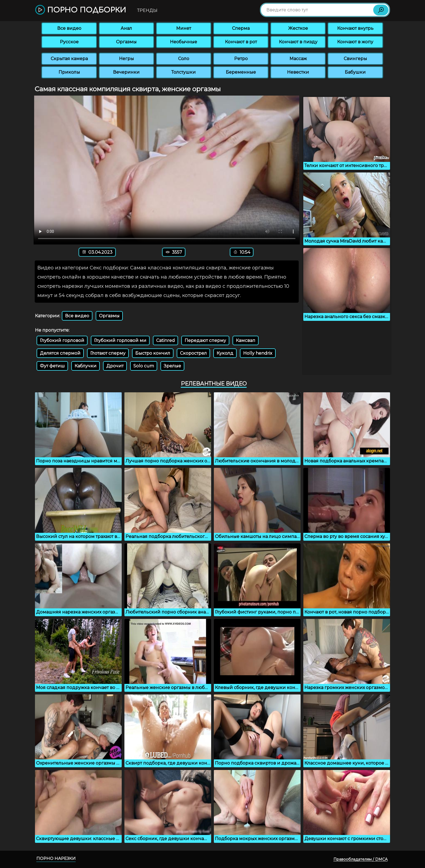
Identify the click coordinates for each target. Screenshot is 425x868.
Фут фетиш (52, 366)
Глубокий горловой (62, 340)
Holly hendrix (258, 353)
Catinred (165, 340)
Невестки (298, 72)
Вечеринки (126, 72)
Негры (126, 59)
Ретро (241, 59)
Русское (69, 42)
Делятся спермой (60, 353)
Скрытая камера (69, 59)
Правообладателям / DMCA (360, 859)
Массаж (298, 59)
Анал (126, 28)
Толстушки (183, 72)
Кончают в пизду (298, 42)
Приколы (69, 72)
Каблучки (86, 366)
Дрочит (115, 366)
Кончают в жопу (355, 42)
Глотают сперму (108, 353)
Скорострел (193, 353)
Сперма (241, 28)
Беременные (241, 72)
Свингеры (355, 59)
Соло (184, 59)
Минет (184, 28)
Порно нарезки (56, 858)
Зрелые (172, 366)
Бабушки (355, 72)
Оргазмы (126, 42)
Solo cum (144, 366)
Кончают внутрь (355, 28)
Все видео (69, 28)
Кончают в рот (241, 42)
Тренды (147, 10)
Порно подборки (81, 10)
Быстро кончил (153, 353)
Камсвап (246, 340)
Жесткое (298, 28)
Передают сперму (205, 340)
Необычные (183, 42)
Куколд (225, 353)
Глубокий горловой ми (120, 340)
